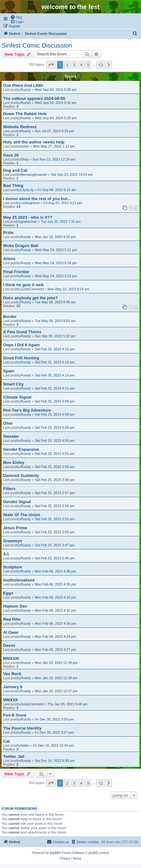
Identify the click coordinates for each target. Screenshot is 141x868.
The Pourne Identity (22, 728)
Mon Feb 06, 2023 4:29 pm (56, 637)
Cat (6, 741)
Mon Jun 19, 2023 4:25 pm (55, 237)
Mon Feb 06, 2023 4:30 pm (56, 623)
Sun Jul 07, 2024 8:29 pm (54, 131)
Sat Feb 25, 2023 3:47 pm (55, 545)
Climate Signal (17, 397)
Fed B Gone (15, 715)
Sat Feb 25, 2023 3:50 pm (55, 532)
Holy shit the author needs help (34, 142)
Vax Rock (12, 674)
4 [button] (81, 65)
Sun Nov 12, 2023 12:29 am (54, 159)
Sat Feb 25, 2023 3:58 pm (55, 480)
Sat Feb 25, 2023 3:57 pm (55, 493)
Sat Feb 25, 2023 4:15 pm (55, 349)
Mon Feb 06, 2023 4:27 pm (56, 650)
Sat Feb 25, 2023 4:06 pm (55, 427)
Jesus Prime (15, 528)
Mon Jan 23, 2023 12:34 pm (56, 663)
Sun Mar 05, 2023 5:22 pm (55, 336)
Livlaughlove (30, 203)
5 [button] (88, 65)
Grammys (13, 541)
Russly (26, 90)
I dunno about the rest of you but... (37, 199)
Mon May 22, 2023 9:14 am (68, 289)
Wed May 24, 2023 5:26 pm (56, 263)
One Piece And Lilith (23, 85)
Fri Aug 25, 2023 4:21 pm (63, 203)
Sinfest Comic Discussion (37, 45)
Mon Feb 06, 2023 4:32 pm (56, 610)
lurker (25, 146)
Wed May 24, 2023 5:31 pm (56, 250)
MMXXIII (11, 658)
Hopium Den (15, 606)
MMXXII (10, 700)
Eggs (8, 593)
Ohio (8, 423)
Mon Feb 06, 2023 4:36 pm (56, 571)
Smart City (13, 384)
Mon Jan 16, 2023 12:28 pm (56, 678)
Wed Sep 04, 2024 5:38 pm (56, 90)
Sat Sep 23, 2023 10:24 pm (72, 175)
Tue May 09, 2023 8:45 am (55, 302)
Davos (9, 645)
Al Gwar (11, 632)
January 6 (13, 687)
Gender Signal (17, 502)
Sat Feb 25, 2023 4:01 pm (55, 454)
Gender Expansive (21, 449)
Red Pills (12, 619)
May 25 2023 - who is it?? (28, 217)
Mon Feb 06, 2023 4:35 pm (56, 584)
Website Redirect (20, 127)
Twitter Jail (14, 756)
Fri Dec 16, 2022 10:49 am (53, 745)
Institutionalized (19, 580)
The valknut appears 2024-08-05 (34, 98)
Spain (9, 371)
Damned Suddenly (21, 476)
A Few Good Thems (22, 332)
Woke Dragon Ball (21, 246)
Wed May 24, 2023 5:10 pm (56, 276)
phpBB (54, 853)
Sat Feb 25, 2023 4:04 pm (55, 441)
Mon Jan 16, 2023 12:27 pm (56, 691)
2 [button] (67, 65)
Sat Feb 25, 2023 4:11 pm (55, 388)
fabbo (25, 745)
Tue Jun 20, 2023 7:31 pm (61, 222)
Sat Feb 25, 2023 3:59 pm (55, 467)
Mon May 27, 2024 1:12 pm (54, 146)
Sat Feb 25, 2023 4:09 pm (55, 401)
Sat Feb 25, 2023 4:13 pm (55, 375)
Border (10, 317)
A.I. (6, 554)
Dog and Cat (15, 170)
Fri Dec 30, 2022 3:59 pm (54, 719)
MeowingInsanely (34, 175)
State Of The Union (22, 515)
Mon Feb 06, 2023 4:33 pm (56, 597)
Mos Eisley (14, 462)
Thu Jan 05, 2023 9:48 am (67, 704)
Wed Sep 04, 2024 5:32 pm (56, 103)
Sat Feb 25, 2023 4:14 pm (55, 362)
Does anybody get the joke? (30, 298)
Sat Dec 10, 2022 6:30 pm (55, 761)
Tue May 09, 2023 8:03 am (55, 321)
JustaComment (32, 289)
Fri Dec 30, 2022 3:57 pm (54, 732)
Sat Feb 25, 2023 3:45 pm (55, 558)
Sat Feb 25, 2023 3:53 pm (55, 519)
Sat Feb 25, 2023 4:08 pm (55, 414)
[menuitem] (16, 17)
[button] (51, 65)
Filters (9, 489)
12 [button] (101, 65)
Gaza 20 (11, 155)
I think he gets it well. (24, 285)
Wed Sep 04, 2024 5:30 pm (56, 118)
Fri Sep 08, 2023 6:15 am (57, 190)
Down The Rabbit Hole (25, 114)
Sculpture (13, 567)
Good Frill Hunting (21, 358)
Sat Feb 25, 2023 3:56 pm (55, 506)
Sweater (11, 436)
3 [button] (74, 65)
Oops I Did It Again (21, 345)
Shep (25, 159)
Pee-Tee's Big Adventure (27, 410)
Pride (8, 233)
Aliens (9, 259)
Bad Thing (13, 186)
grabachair (29, 222)
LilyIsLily (27, 190)
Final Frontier (16, 272)
